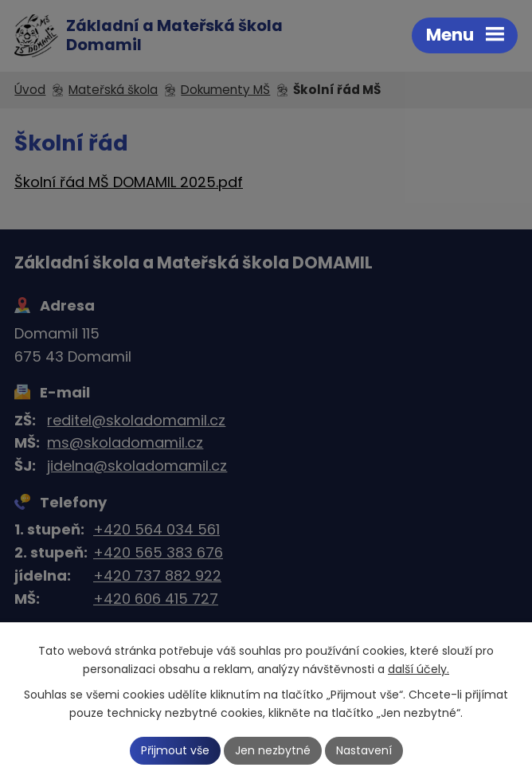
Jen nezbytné (273, 750)
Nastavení (364, 750)
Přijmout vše (175, 750)
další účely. (419, 669)
